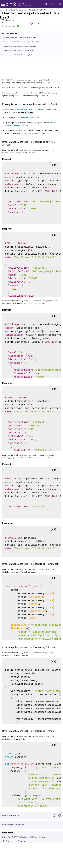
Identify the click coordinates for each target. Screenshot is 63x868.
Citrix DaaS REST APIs (38, 10)
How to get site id (28, 118)
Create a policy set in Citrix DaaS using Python (20, 55)
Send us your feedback (13, 825)
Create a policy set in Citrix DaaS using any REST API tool (23, 42)
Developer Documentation (24, 4)
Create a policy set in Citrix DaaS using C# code (20, 50)
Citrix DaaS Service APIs (16, 10)
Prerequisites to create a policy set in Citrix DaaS (21, 37)
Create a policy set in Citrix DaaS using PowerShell (21, 46)
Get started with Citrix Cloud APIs (28, 110)
